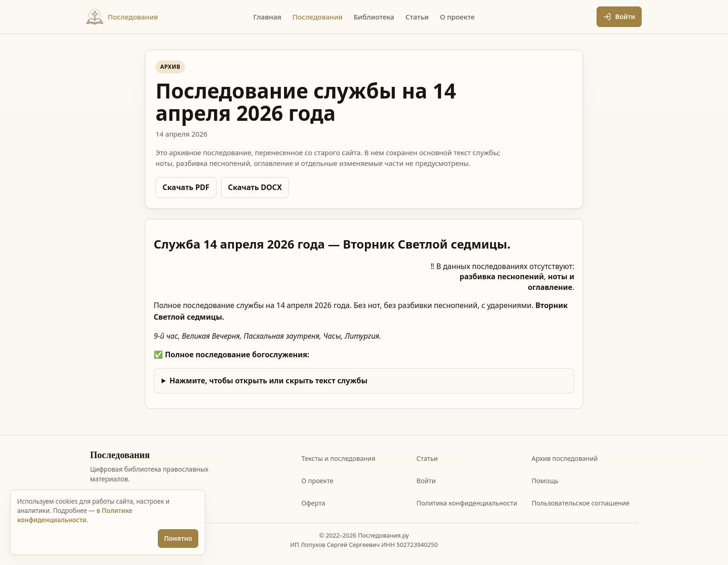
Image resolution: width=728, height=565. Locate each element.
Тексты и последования (338, 458)
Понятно (178, 538)
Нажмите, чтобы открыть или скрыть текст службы (269, 381)
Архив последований (565, 458)
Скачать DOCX (255, 187)
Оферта (313, 503)
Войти (426, 481)
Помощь (545, 481)
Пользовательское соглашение (581, 503)
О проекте (317, 481)
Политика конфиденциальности (467, 503)
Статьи (427, 458)
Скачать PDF (186, 187)
